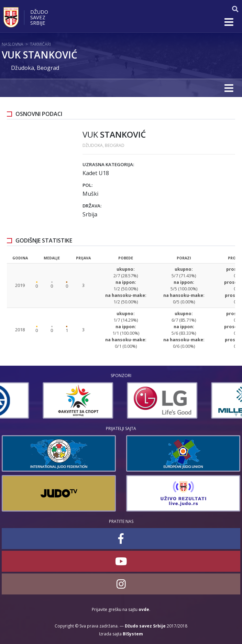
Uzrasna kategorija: (108, 164)
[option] (37, 400)
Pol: (87, 185)
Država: (92, 206)
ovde (144, 609)
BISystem (133, 634)
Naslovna (13, 44)
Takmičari (40, 44)
